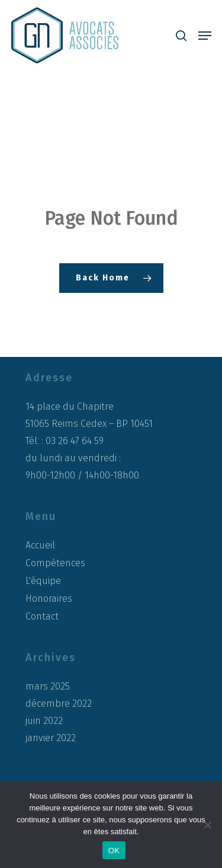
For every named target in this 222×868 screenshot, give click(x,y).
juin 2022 (44, 721)
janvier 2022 (51, 738)
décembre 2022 (59, 704)
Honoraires (49, 599)
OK (114, 851)
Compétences (55, 563)
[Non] (207, 825)
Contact (42, 616)
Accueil (40, 545)
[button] (205, 36)
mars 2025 (48, 687)
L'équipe (43, 581)
